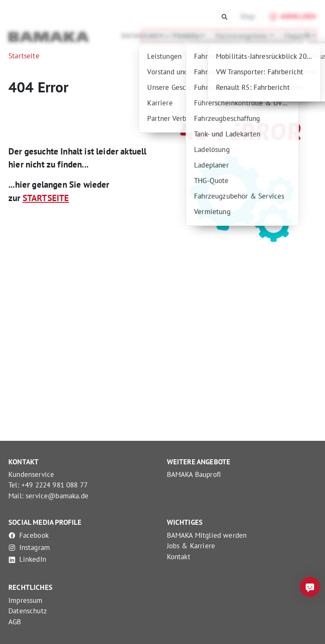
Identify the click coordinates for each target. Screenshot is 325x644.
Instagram (29, 547)
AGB (15, 622)
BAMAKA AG (136, 36)
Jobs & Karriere (191, 546)
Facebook (29, 535)
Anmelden (291, 17)
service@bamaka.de (57, 496)
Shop (248, 16)
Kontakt (179, 557)
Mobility (183, 36)
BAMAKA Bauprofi (194, 474)
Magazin (294, 36)
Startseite (24, 56)
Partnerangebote (239, 36)
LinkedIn (27, 559)
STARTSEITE (46, 198)
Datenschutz (28, 611)
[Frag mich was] (310, 587)
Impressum (26, 600)
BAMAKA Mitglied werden (207, 535)
